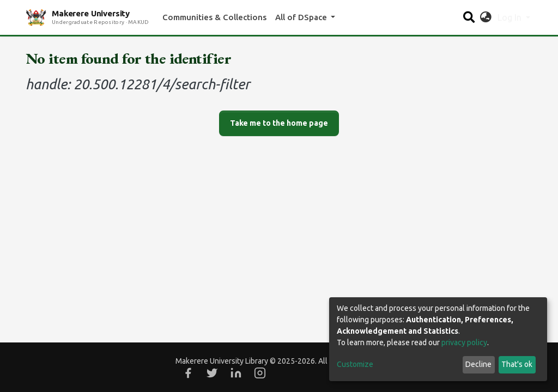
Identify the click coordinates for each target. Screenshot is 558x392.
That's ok (517, 364)
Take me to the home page (279, 123)
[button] (486, 17)
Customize (355, 364)
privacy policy (464, 342)
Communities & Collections (214, 17)
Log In (511, 17)
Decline (478, 364)
